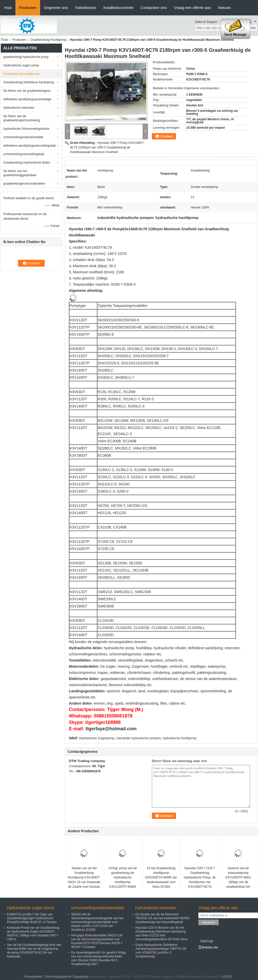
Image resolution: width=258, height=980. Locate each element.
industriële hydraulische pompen (139, 738)
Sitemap (206, 941)
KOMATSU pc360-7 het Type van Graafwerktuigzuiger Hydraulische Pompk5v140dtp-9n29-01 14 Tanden (32, 918)
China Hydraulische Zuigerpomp (67, 977)
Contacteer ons (154, 8)
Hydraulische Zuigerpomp (97, 738)
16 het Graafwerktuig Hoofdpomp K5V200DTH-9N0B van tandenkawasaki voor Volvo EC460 (161, 877)
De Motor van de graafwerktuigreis (27, 91)
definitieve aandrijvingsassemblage (27, 99)
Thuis (4, 40)
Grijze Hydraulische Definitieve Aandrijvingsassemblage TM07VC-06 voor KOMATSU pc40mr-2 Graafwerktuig (161, 951)
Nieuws (224, 8)
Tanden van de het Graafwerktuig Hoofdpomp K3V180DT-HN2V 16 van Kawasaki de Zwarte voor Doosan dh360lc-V (84, 880)
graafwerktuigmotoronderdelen (24, 184)
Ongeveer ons (56, 8)
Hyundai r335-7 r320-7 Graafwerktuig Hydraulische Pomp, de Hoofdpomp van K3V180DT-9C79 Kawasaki (200, 880)
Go (253, 28)
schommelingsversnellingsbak (24, 154)
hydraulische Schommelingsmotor (26, 129)
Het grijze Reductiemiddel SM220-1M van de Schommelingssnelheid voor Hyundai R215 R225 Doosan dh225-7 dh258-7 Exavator (97, 941)
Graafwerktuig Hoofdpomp (48, 40)
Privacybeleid (33, 977)
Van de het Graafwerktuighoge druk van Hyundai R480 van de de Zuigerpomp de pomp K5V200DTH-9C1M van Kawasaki (34, 951)
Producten (28, 8)
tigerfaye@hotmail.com (111, 729)
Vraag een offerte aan (192, 8)
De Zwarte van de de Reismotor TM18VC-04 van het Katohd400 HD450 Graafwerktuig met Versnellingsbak (162, 918)
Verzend (209, 922)
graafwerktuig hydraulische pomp (26, 57)
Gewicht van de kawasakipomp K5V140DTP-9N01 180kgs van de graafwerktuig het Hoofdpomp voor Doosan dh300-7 (238, 882)
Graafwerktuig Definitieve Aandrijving (29, 82)
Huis (8, 8)
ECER (227, 977)
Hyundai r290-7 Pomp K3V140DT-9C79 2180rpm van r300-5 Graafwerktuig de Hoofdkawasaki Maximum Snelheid (107, 147)
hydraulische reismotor (19, 108)
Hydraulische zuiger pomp (21, 65)
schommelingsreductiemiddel (23, 137)
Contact (167, 136)
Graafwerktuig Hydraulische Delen (27, 163)
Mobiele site (208, 947)
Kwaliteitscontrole (118, 8)
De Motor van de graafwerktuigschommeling (22, 118)
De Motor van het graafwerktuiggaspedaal (20, 173)
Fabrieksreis (86, 8)
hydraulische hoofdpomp (179, 738)
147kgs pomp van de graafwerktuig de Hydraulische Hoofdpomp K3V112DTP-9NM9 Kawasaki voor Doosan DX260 (123, 882)
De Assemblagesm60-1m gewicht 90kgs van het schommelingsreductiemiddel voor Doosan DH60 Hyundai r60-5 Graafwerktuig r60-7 (99, 958)
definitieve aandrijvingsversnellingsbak (30, 146)
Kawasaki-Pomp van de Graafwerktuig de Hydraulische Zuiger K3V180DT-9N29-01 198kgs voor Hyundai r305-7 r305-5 (33, 933)
